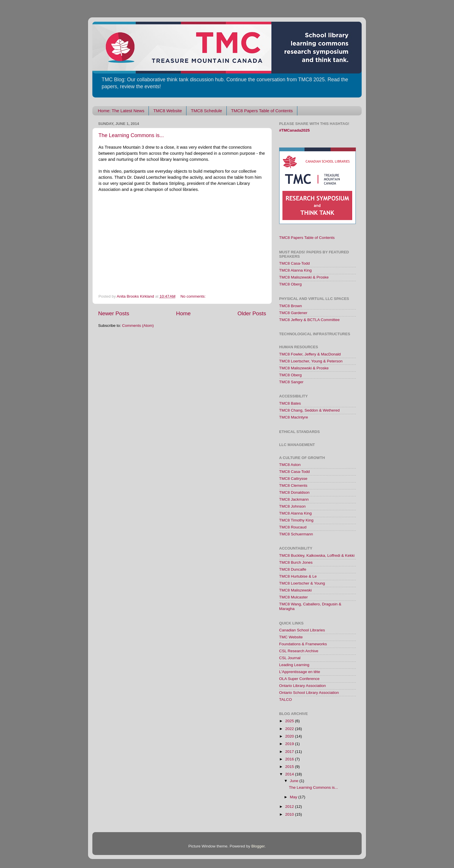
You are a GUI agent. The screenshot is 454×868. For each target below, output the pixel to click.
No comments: (194, 296)
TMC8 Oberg (290, 284)
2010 (290, 814)
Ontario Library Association (302, 686)
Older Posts (252, 313)
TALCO (285, 700)
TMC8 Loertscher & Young (302, 583)
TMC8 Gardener (293, 313)
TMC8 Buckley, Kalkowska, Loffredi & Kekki (317, 555)
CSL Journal (290, 658)
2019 (290, 744)
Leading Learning (294, 665)
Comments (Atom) (138, 326)
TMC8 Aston (290, 465)
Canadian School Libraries (302, 630)
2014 (290, 774)
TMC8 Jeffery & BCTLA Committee (309, 320)
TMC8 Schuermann (296, 534)
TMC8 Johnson (292, 506)
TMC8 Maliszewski (295, 590)
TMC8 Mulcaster (293, 597)
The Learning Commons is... (131, 135)
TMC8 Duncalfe (293, 569)
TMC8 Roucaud (293, 527)
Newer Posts (114, 313)
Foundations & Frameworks (303, 644)
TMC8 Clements (293, 485)
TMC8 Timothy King (296, 520)
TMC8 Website (167, 111)
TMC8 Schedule (206, 111)
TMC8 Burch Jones (296, 562)
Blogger (258, 846)
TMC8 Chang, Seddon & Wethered (309, 410)
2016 (290, 759)
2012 (290, 807)
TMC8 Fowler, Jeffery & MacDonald (310, 354)
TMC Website (291, 637)
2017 (290, 752)
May (294, 797)
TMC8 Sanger (291, 382)
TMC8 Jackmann (294, 499)
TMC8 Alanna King (295, 270)
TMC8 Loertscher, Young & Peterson (311, 361)
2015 (290, 767)
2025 (290, 721)
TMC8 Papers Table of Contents (262, 111)
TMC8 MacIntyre (294, 417)
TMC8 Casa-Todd (294, 263)
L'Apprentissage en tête (300, 672)
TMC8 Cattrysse (293, 479)
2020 (290, 736)
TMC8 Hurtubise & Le (298, 576)
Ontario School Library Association (309, 693)
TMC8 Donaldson (294, 492)
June (295, 781)
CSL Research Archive (299, 651)
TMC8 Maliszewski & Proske (304, 277)
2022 (290, 729)
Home (183, 313)
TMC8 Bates (290, 403)
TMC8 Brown (291, 306)
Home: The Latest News (121, 111)
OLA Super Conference (299, 679)
